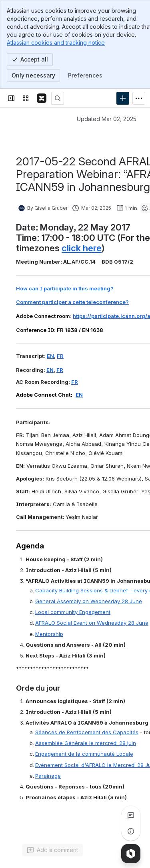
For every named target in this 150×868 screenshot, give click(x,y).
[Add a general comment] (53, 850)
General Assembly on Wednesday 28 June (89, 601)
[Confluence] (42, 98)
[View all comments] (131, 815)
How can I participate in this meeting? (65, 288)
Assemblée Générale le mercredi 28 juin (86, 743)
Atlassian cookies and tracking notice (56, 43)
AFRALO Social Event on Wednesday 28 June (92, 623)
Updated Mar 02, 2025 (107, 119)
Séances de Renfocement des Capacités (87, 732)
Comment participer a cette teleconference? (72, 302)
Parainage (48, 776)
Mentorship (49, 634)
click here (82, 248)
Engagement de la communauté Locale (84, 754)
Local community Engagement (73, 612)
